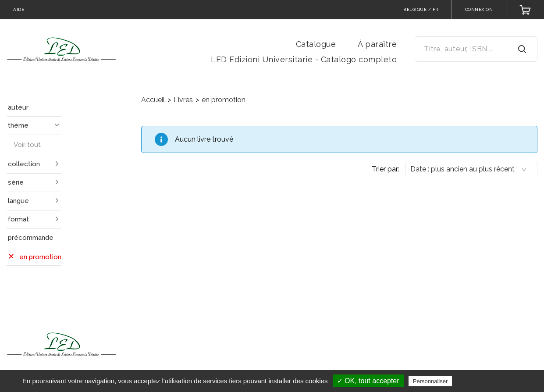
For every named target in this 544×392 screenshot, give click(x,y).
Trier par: (386, 169)
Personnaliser (430, 381)
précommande (31, 238)
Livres (183, 100)
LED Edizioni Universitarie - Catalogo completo (304, 59)
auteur (18, 107)
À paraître (377, 44)
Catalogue (316, 44)
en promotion (224, 100)
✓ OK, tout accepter (368, 381)
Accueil (153, 100)
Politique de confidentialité (492, 381)
